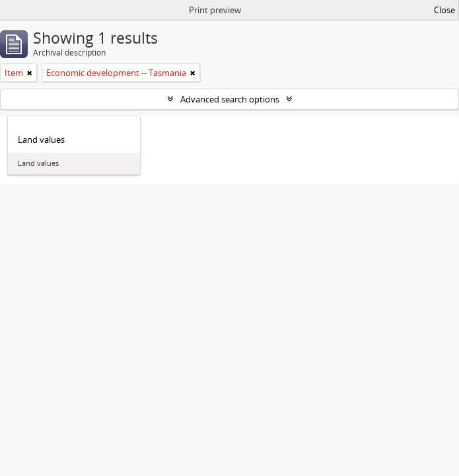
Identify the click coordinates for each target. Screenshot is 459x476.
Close (444, 10)
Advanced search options (230, 99)
